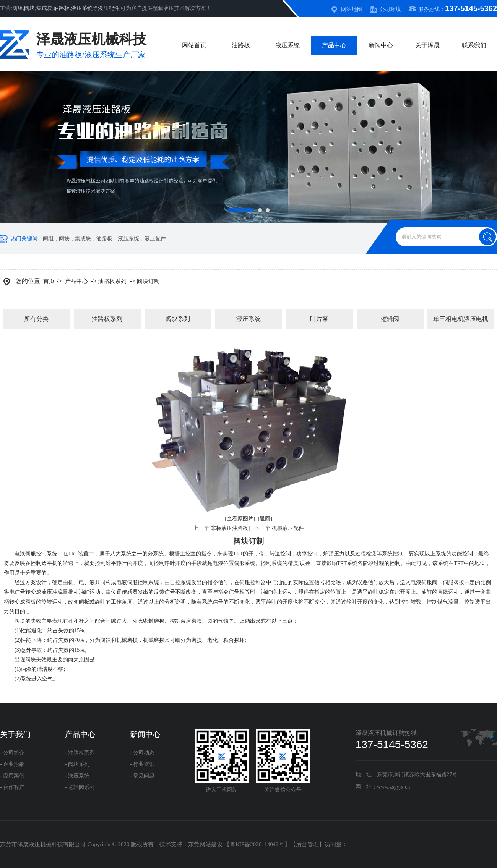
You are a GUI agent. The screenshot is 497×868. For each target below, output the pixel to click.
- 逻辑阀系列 (80, 787)
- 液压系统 (77, 776)
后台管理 (307, 844)
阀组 (18, 8)
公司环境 (390, 9)
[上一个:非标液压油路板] (220, 528)
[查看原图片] (240, 519)
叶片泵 (319, 319)
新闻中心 (381, 45)
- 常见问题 (142, 776)
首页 (49, 281)
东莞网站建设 (205, 844)
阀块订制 (148, 281)
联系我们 (474, 45)
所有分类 (36, 319)
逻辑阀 (390, 319)
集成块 (44, 8)
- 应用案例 (12, 776)
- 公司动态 (142, 753)
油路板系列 (112, 281)
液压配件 (109, 8)
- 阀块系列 (77, 764)
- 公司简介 (12, 753)
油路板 (62, 8)
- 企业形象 (12, 764)
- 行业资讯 (142, 764)
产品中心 (334, 45)
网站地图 (352, 9)
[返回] (265, 519)
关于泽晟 (427, 45)
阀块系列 (178, 319)
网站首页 (194, 45)
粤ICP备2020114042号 (257, 844)
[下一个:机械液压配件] (279, 528)
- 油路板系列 (80, 753)
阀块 (29, 8)
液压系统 (82, 8)
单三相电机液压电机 (461, 319)
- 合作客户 (12, 787)
